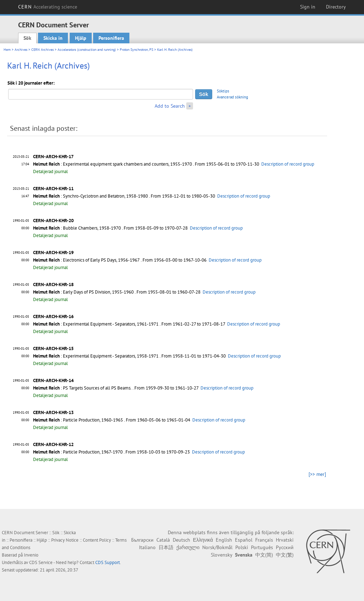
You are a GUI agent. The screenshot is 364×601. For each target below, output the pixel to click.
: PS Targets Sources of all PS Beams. (82, 388)
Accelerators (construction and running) (87, 50)
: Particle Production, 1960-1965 (78, 420)
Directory (336, 7)
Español (244, 540)
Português (262, 547)
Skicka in (53, 38)
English (224, 540)
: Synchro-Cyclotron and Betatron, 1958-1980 (90, 196)
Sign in (308, 7)
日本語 (166, 547)
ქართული (188, 547)
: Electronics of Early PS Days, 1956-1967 (86, 260)
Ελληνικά (203, 540)
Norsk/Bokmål (217, 547)
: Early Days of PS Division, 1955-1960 (83, 292)
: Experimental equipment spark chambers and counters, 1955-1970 (113, 164)
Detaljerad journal (50, 171)
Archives (21, 50)
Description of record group (288, 164)
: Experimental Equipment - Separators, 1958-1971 (96, 356)
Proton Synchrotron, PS (136, 50)
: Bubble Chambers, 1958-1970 (77, 228)
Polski (242, 547)
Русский (285, 547)
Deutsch (181, 540)
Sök (27, 38)
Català (163, 540)
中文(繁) (285, 555)
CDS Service (41, 562)
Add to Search (170, 106)
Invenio (31, 555)
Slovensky (221, 555)
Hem (7, 50)
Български (142, 540)
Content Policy (97, 540)
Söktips (223, 91)
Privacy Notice (65, 540)
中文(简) (264, 555)
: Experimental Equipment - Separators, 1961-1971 (96, 324)
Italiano (147, 547)
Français (264, 540)
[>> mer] (317, 474)
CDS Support (108, 562)
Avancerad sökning (232, 97)
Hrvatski (285, 540)
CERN (48, 7)
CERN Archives (42, 50)
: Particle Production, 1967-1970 (78, 452)
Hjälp (81, 38)
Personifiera (111, 38)
